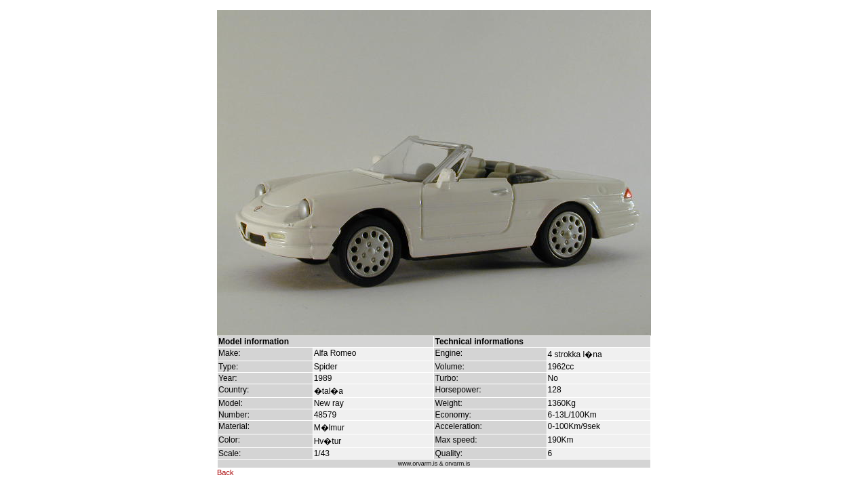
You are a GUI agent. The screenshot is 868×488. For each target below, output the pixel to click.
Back (225, 472)
